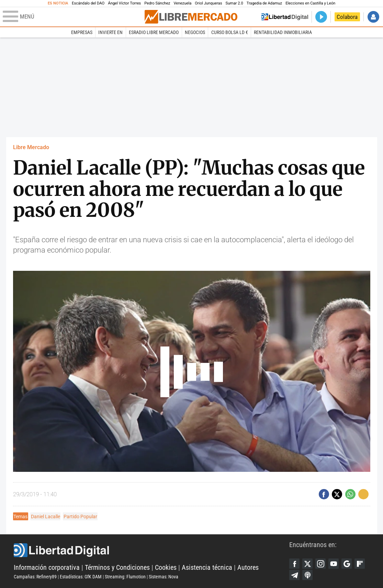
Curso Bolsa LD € (230, 32)
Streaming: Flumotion (125, 577)
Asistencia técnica (207, 567)
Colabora (347, 17)
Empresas (82, 32)
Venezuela (182, 3)
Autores (248, 567)
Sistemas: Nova (164, 577)
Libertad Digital (151, 550)
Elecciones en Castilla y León (310, 3)
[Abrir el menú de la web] (73, 17)
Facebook (294, 564)
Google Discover (347, 564)
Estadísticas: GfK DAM (81, 577)
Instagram (320, 564)
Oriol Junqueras (208, 3)
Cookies (166, 567)
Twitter (307, 564)
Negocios (195, 32)
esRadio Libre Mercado (154, 32)
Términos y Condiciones (117, 567)
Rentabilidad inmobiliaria (283, 32)
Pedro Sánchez (157, 3)
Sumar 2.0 (234, 3)
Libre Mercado (31, 147)
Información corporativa (47, 567)
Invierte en (110, 32)
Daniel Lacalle (46, 517)
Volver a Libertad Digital (285, 17)
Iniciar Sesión (373, 17)
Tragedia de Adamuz (264, 3)
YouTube (334, 564)
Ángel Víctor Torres (124, 3)
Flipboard (360, 564)
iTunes (307, 575)
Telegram (294, 575)
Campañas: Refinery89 (35, 577)
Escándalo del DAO (88, 3)
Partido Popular (80, 517)
